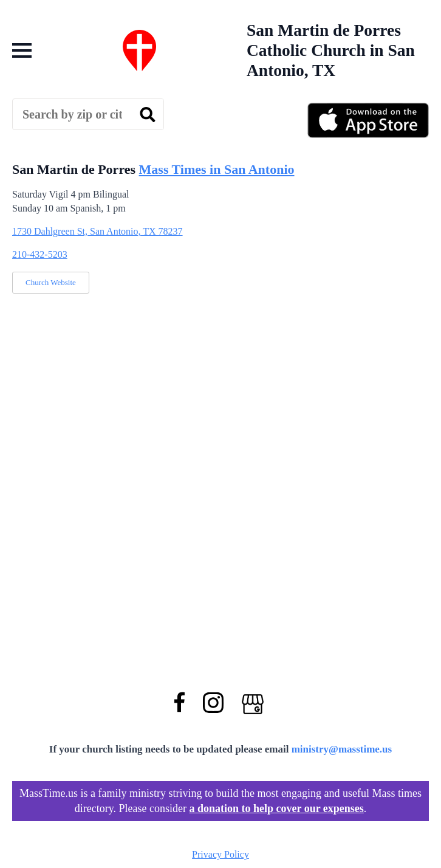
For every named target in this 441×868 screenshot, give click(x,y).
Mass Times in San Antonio (217, 169)
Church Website (51, 282)
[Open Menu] (22, 50)
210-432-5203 (40, 254)
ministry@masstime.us (342, 749)
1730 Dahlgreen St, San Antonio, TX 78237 (97, 231)
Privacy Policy (220, 854)
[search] (148, 115)
